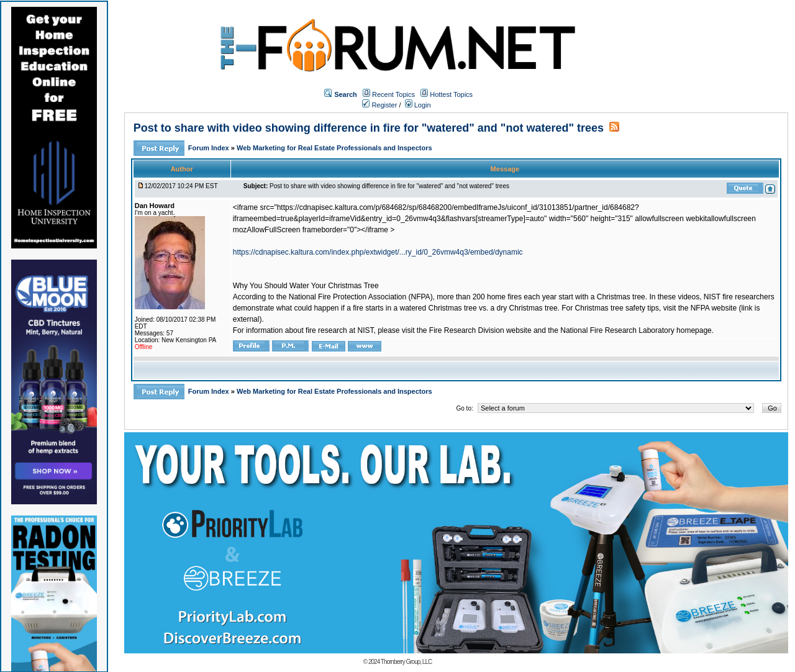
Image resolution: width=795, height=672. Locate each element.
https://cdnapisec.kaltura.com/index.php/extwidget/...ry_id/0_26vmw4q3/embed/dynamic (378, 252)
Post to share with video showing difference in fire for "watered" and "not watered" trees (370, 128)
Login (418, 105)
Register (379, 105)
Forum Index (210, 148)
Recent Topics (393, 94)
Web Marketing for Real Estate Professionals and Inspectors (334, 148)
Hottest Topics (451, 94)
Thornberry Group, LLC (406, 662)
